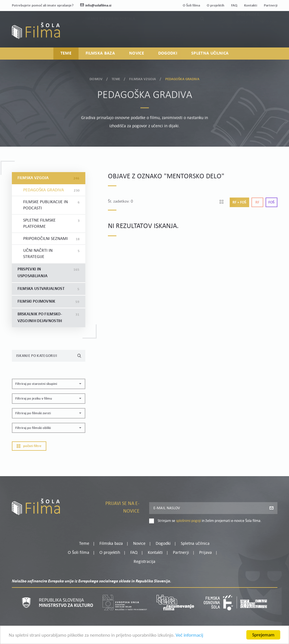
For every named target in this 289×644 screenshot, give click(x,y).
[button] (49, 384)
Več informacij (190, 636)
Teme (66, 53)
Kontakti (251, 6)
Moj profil (248, 27)
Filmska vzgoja (143, 78)
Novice (137, 53)
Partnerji (271, 6)
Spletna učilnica (210, 53)
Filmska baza (100, 53)
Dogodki (168, 53)
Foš (271, 202)
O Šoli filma (191, 6)
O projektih (216, 6)
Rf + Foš (239, 202)
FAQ (234, 6)
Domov (96, 78)
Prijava (242, 34)
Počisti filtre (29, 446)
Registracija (268, 34)
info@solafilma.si (96, 6)
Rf (257, 202)
